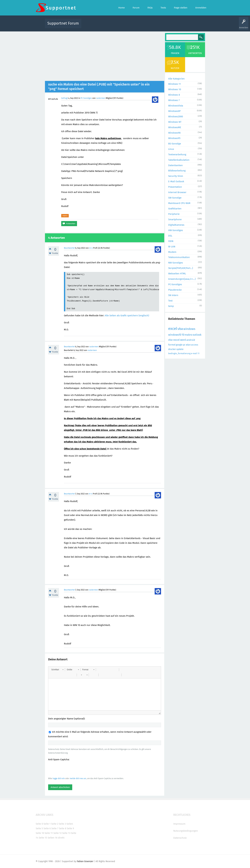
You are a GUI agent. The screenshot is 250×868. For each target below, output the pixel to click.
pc (184, 345)
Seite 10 (40, 833)
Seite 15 (43, 838)
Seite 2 (55, 824)
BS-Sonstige (175, 144)
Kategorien (153, 26)
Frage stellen (177, 26)
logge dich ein (59, 778)
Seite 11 (49, 833)
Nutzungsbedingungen (186, 831)
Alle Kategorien (176, 79)
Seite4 (70, 824)
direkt (61, 838)
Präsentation (175, 187)
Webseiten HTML (177, 274)
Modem (172, 252)
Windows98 (174, 133)
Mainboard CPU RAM (179, 203)
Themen (142, 26)
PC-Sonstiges (86, 98)
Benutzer (165, 26)
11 (199, 353)
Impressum (179, 824)
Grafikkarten (175, 209)
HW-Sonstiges (176, 230)
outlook (197, 335)
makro (65, 216)
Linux (171, 149)
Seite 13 (66, 833)
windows (189, 329)
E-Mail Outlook (176, 181)
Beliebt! (116, 26)
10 (183, 335)
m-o (91, 248)
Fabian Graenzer (85, 861)
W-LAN (172, 247)
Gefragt (64, 98)
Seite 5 (39, 828)
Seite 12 (57, 833)
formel (172, 345)
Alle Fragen (105, 26)
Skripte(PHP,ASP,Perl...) (181, 268)
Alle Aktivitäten (90, 26)
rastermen (101, 98)
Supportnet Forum (63, 23)
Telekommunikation (179, 257)
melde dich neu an (78, 778)
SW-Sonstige (175, 198)
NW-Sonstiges (176, 263)
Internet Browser (177, 192)
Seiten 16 (53, 838)
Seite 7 (55, 828)
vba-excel (174, 340)
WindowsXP (174, 111)
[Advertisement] (105, 57)
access (195, 345)
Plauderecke (175, 290)
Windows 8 (174, 95)
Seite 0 (39, 824)
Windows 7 (174, 100)
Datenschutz (180, 838)
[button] (57, 670)
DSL (170, 236)
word (183, 340)
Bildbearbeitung (177, 171)
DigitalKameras (176, 225)
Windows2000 (176, 116)
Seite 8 (63, 828)
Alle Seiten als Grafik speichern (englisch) (127, 316)
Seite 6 (47, 828)
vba (180, 329)
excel (173, 329)
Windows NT (175, 122)
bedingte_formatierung (179, 353)
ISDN (171, 241)
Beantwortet (69, 248)
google (179, 345)
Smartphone (175, 219)
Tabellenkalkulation (179, 160)
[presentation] (72, 769)
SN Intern (173, 295)
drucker (172, 349)
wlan (188, 345)
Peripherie (174, 214)
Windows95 (174, 138)
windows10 (175, 335)
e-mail (194, 353)
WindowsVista (176, 106)
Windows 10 (175, 89)
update (180, 349)
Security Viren (176, 176)
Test (170, 301)
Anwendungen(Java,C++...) (182, 279)
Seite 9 (70, 828)
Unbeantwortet (129, 26)
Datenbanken (175, 165)
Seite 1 (47, 824)
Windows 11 (175, 84)
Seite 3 (62, 824)
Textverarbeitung (177, 154)
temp (171, 306)
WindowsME (175, 127)
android (191, 340)
